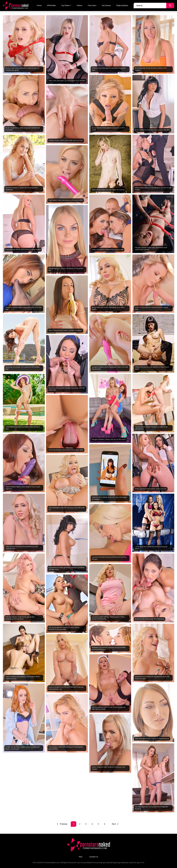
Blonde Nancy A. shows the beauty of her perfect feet (66, 270)
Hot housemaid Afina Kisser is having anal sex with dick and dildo (109, 708)
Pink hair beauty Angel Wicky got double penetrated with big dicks (20, 618)
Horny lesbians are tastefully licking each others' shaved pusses (23, 678)
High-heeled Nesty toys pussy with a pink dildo (66, 200)
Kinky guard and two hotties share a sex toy (151, 489)
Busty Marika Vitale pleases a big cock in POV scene (108, 129)
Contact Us (94, 857)
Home (39, 5)
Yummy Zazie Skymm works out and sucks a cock (151, 308)
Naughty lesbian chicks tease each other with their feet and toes (110, 368)
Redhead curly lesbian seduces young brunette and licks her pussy (109, 648)
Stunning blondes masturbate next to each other (66, 450)
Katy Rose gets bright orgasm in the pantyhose (152, 739)
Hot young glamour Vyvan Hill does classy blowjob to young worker (64, 628)
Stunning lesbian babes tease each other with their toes (24, 308)
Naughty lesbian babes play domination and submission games (151, 249)
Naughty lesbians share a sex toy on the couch (109, 439)
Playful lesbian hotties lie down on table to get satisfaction (151, 428)
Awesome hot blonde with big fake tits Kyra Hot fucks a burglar (152, 678)
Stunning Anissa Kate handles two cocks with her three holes (67, 389)
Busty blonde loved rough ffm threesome (150, 619)
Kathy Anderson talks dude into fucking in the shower (108, 768)
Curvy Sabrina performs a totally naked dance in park (23, 428)
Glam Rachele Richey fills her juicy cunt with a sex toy (67, 509)
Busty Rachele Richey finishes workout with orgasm (151, 69)
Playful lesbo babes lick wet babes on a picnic (108, 190)
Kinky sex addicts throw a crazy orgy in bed (107, 250)
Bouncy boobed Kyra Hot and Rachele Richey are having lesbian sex (66, 688)
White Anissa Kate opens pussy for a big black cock (109, 69)
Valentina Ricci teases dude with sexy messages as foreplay (109, 498)
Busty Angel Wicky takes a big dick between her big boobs (23, 129)
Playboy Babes (122, 5)
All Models (51, 5)
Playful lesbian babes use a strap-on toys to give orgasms (23, 488)
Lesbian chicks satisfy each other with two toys (66, 140)
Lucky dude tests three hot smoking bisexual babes (151, 548)
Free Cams (92, 5)
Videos (80, 5)
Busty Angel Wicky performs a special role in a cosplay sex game (22, 69)
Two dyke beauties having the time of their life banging (151, 808)
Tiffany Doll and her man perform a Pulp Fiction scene (152, 368)
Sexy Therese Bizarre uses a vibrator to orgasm (65, 330)
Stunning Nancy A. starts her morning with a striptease (22, 189)
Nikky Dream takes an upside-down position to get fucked (153, 189)
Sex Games (106, 5)
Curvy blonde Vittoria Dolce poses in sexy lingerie (23, 250)
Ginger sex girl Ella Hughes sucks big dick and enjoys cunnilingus (22, 748)
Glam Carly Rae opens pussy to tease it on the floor (67, 81)
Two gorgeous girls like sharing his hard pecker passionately (66, 748)
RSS (81, 857)
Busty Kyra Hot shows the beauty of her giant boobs (108, 308)
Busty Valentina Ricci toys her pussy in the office (152, 130)
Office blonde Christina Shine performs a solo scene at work (22, 548)
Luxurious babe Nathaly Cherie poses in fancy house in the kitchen (108, 618)
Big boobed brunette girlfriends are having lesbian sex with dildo (66, 569)
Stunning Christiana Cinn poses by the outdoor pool (23, 368)
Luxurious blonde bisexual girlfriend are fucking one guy (109, 558)
